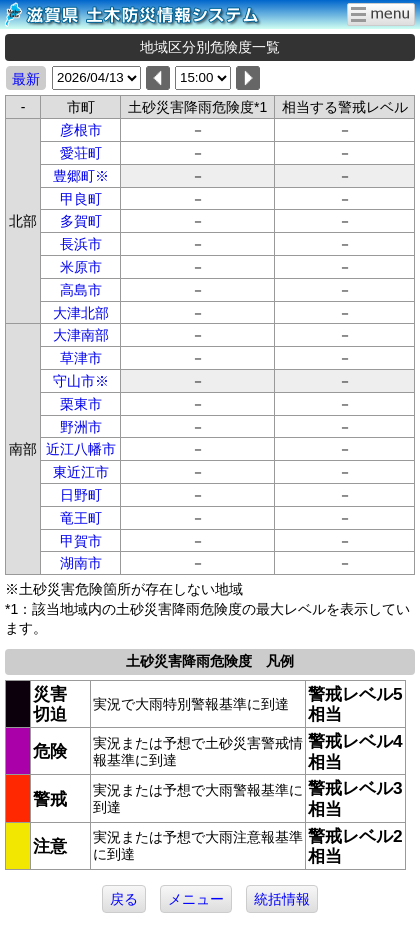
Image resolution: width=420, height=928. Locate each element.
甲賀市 (81, 541)
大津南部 (81, 335)
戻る (124, 899)
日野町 (81, 495)
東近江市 (81, 472)
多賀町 (81, 221)
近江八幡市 (81, 449)
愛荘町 (81, 153)
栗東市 (81, 404)
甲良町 (81, 199)
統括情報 (282, 899)
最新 (26, 79)
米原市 (81, 267)
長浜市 (81, 244)
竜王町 (81, 518)
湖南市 (81, 563)
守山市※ (81, 381)
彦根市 (81, 130)
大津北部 (81, 313)
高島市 (81, 290)
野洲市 (81, 427)
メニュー (196, 899)
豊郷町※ (81, 176)
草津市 (81, 358)
